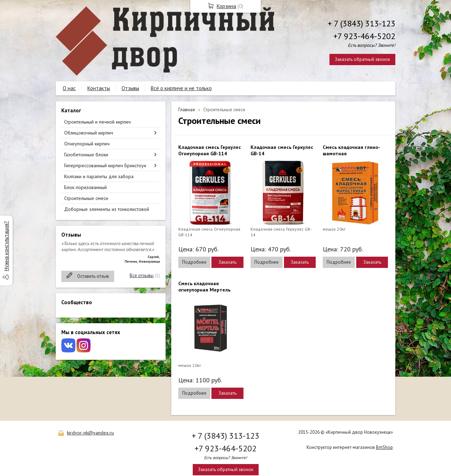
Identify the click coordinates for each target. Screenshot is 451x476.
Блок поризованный (85, 187)
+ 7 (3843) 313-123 (362, 23)
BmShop (384, 447)
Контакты (99, 88)
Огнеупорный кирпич (87, 144)
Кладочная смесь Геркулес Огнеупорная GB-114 (210, 150)
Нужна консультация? (6, 246)
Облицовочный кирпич (89, 133)
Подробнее (194, 262)
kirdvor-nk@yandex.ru (90, 433)
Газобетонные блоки (86, 155)
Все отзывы (142, 275)
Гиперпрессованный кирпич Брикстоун (105, 165)
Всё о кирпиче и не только (181, 88)
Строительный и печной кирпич (97, 122)
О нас (69, 88)
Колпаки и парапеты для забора (99, 176)
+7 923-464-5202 (364, 36)
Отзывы (130, 88)
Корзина (226, 6)
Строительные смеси (86, 198)
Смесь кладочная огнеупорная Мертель (204, 287)
